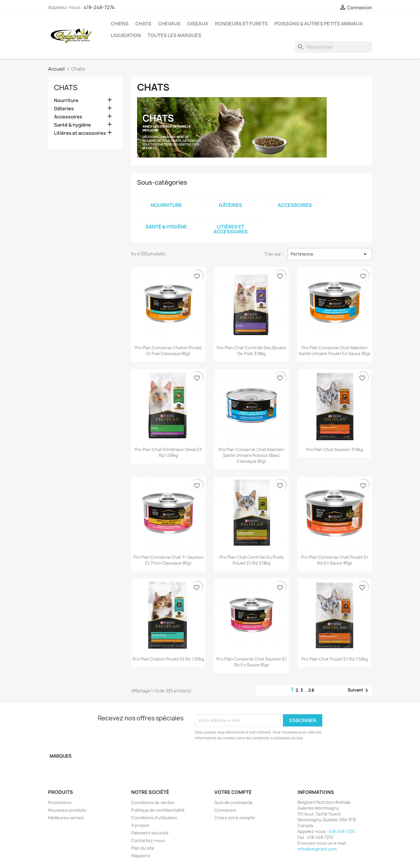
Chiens (120, 24)
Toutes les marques (174, 35)
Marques (61, 756)
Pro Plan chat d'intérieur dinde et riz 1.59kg (168, 452)
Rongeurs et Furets (241, 24)
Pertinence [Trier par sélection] (330, 254)
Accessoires (68, 117)
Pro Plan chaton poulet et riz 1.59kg (168, 659)
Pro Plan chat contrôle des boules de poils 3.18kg (251, 351)
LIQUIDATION (126, 35)
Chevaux (169, 24)
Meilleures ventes (66, 818)
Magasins (141, 856)
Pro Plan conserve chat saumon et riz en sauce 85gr (252, 662)
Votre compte (233, 792)
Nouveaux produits (67, 810)
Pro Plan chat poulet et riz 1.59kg (335, 659)
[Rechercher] (333, 47)
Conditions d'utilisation (154, 818)
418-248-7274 (99, 7)
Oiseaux (198, 24)
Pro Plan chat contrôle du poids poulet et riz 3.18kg (252, 560)
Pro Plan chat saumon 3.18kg (335, 449)
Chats (143, 24)
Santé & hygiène (72, 125)
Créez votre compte (235, 818)
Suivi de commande (233, 802)
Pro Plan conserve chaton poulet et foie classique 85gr (168, 351)
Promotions (60, 802)
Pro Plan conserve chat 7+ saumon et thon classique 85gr (168, 560)
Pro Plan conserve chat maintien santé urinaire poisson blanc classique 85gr (251, 455)
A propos (140, 825)
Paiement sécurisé (150, 833)
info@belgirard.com (317, 849)
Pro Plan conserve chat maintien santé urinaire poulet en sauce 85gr (335, 351)
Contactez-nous (148, 840)
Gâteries (64, 109)
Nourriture (66, 101)
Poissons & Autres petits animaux (319, 24)
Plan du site (143, 848)
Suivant (359, 690)
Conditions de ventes (153, 802)
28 (311, 690)
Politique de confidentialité (158, 810)
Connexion (225, 810)
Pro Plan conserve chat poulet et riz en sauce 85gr (335, 560)
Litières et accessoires (80, 133)
